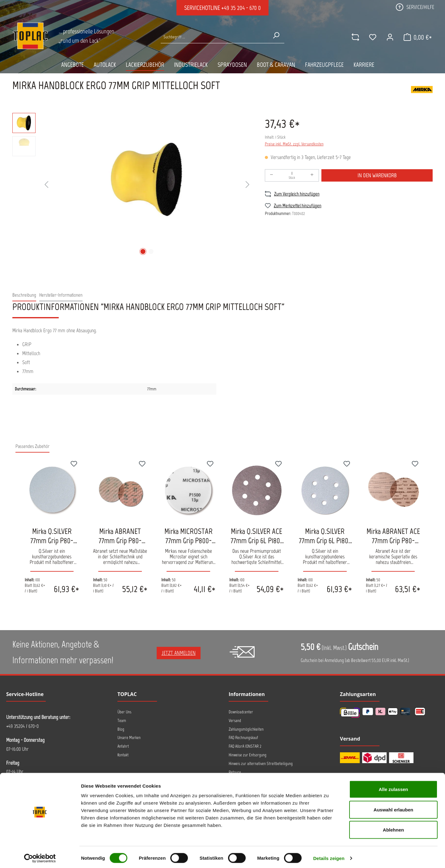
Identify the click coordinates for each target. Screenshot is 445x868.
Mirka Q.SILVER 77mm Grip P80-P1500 (52, 536)
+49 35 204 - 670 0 (241, 8)
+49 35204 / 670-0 (22, 726)
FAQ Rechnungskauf (243, 738)
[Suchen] (276, 35)
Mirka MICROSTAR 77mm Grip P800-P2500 (189, 536)
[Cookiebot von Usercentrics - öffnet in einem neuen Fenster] (40, 856)
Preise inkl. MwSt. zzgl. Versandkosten (294, 144)
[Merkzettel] (372, 37)
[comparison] (354, 37)
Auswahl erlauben (393, 807)
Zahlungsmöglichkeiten (246, 729)
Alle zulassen (393, 787)
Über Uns (124, 712)
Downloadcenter (241, 712)
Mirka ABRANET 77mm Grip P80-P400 (120, 536)
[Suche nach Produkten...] (214, 37)
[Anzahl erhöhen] (312, 175)
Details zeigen (329, 856)
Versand (235, 721)
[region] (132, 185)
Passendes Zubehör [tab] (32, 446)
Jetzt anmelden (179, 653)
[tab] (24, 295)
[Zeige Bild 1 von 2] (143, 251)
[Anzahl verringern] (272, 175)
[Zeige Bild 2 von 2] (151, 251)
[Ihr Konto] (389, 37)
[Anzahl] (292, 175)
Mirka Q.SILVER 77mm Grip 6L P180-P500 (325, 536)
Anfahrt (123, 746)
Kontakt (123, 755)
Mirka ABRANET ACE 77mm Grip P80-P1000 (393, 536)
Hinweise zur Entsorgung (248, 755)
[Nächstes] (248, 185)
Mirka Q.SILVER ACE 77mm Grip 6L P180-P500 (257, 536)
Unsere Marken (129, 738)
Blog (121, 729)
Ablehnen (393, 827)
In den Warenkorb (377, 175)
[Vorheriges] (46, 185)
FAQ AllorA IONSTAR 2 (245, 746)
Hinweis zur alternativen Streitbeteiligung (261, 764)
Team (122, 721)
